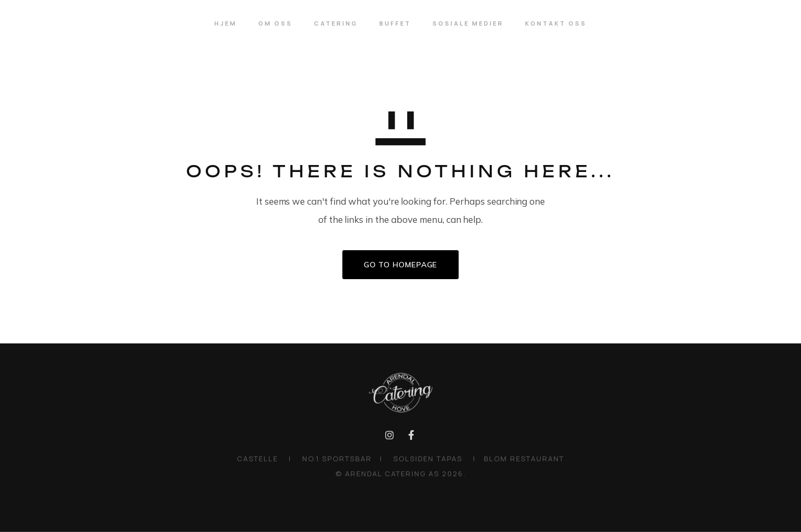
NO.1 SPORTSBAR (338, 460)
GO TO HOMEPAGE (401, 265)
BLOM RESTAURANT (524, 460)
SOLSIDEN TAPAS (429, 460)
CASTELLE (257, 460)
